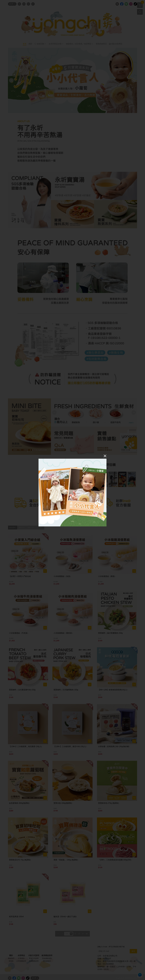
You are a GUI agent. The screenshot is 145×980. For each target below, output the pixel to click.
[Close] (105, 456)
